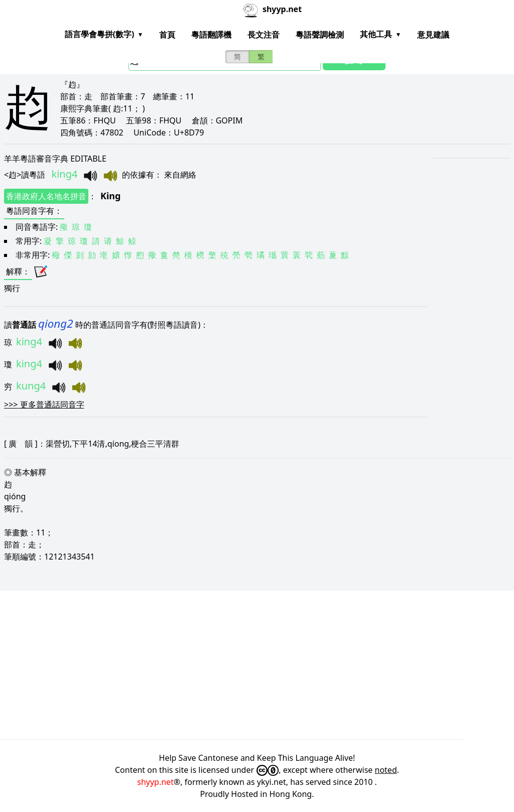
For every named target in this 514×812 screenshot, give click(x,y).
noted (386, 770)
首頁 (167, 35)
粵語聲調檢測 (320, 35)
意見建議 (433, 35)
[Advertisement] (257, 665)
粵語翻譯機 (211, 35)
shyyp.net (155, 782)
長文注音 (264, 35)
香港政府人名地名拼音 (46, 196)
